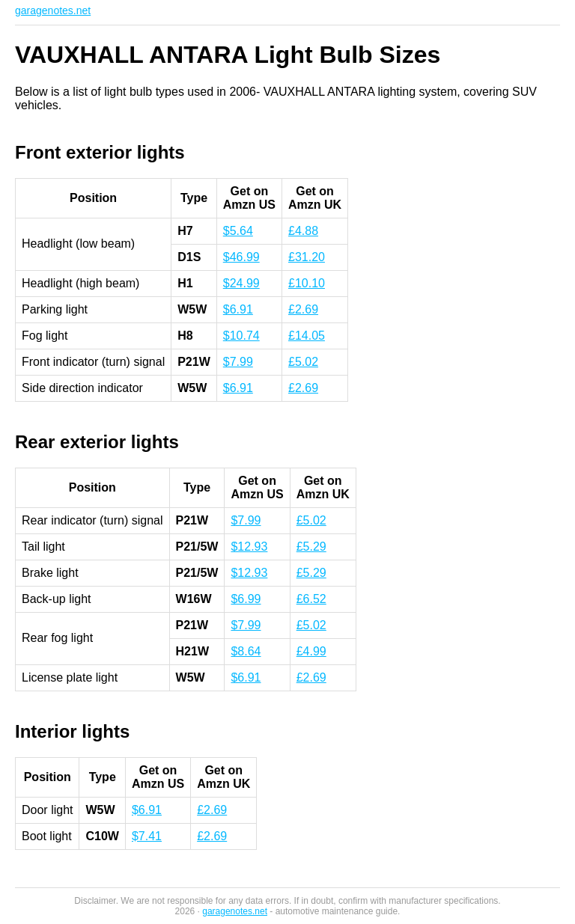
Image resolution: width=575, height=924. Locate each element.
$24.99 (241, 283)
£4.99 (311, 651)
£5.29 (311, 547)
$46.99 (241, 257)
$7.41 (147, 836)
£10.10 (307, 283)
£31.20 (307, 257)
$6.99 (246, 599)
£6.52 (311, 599)
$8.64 (246, 651)
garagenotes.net (53, 10)
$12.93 (249, 547)
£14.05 (307, 336)
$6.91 (238, 309)
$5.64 (238, 231)
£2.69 (303, 309)
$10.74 (241, 336)
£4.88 (303, 231)
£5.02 (303, 362)
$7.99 (238, 362)
